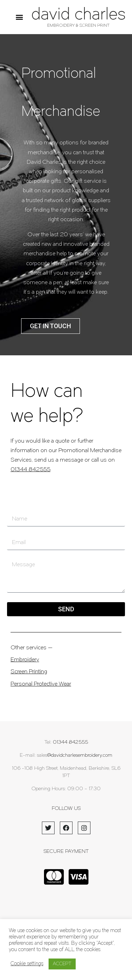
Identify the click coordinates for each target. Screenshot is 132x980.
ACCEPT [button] (62, 964)
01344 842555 (30, 470)
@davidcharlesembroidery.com (80, 756)
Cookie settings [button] (27, 964)
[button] (19, 17)
